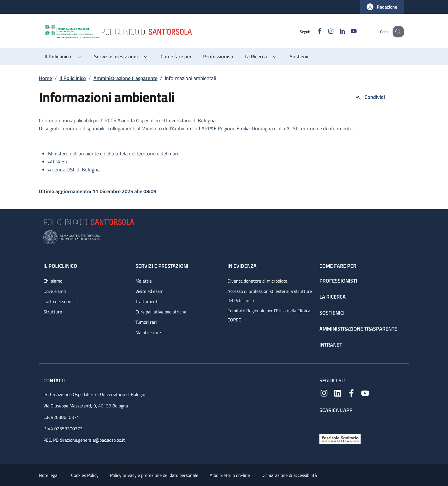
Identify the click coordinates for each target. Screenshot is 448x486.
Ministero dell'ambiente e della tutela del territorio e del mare (114, 154)
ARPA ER (58, 162)
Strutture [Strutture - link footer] (53, 312)
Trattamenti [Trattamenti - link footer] (147, 301)
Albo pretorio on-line (230, 475)
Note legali (49, 475)
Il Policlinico (73, 78)
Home (45, 78)
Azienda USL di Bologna (74, 170)
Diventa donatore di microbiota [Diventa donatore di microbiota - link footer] (257, 281)
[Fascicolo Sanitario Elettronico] (340, 438)
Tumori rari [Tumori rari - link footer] (146, 322)
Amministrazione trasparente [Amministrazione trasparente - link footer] (358, 329)
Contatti (55, 380)
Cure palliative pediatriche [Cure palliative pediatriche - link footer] (161, 312)
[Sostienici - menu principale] (300, 57)
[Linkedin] (336, 32)
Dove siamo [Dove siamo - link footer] (55, 291)
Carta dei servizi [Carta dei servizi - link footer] (59, 301)
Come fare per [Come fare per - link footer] (338, 266)
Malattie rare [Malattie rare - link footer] (148, 332)
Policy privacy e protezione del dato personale (154, 475)
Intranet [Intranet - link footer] (331, 345)
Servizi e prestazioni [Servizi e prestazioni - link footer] (162, 266)
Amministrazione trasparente (125, 78)
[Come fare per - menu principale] (176, 57)
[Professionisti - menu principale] (218, 57)
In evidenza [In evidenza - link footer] (242, 266)
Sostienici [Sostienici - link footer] (332, 313)
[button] (382, 7)
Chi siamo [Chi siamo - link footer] (53, 281)
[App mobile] (324, 422)
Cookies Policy (85, 475)
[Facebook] (313, 32)
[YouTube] (348, 32)
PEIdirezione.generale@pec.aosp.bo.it (89, 440)
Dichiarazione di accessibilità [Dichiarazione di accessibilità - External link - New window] (289, 475)
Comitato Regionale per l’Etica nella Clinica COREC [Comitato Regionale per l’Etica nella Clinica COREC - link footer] (269, 315)
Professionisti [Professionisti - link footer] (338, 281)
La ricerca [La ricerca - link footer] (333, 297)
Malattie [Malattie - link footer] (144, 281)
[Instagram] (325, 32)
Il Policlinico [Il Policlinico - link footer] (60, 266)
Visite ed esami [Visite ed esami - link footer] (150, 291)
